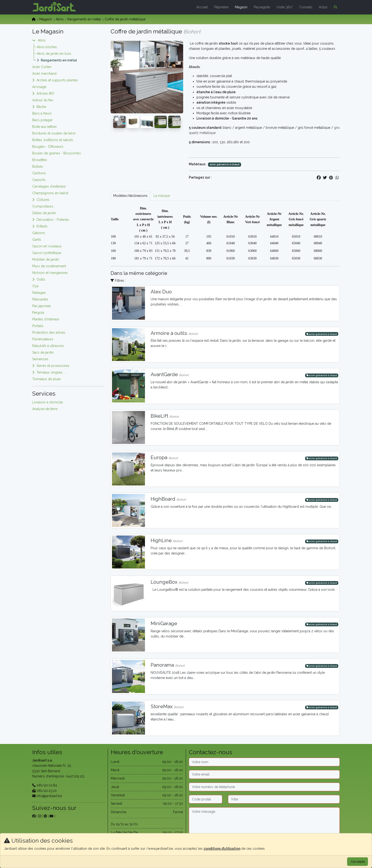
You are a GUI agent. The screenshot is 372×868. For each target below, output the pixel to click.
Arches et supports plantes (57, 80)
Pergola (38, 313)
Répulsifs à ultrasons (48, 346)
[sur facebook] (34, 816)
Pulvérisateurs (43, 339)
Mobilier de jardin (46, 259)
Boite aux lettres (44, 127)
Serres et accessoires (53, 366)
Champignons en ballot (50, 193)
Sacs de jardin (43, 352)
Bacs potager (42, 120)
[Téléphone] (264, 787)
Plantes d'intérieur (46, 319)
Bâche (41, 107)
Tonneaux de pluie (46, 379)
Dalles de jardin (44, 213)
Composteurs (43, 206)
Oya (35, 286)
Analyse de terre (45, 409)
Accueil (202, 7)
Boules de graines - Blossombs (57, 153)
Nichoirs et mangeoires (50, 273)
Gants (37, 240)
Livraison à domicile (48, 402)
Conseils (306, 7)
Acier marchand (44, 74)
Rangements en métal (84, 19)
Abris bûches (47, 47)
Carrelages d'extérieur (49, 186)
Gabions (39, 233)
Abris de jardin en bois (54, 54)
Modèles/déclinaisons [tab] (130, 196)
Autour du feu (43, 100)
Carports (39, 180)
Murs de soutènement (49, 266)
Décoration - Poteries (53, 220)
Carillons (39, 173)
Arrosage (39, 87)
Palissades (40, 299)
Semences (40, 359)
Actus (323, 7)
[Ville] (284, 799)
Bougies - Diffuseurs (48, 147)
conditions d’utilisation (222, 849)
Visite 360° (285, 7)
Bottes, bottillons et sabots (53, 140)
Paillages (39, 293)
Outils (41, 279)
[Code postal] (206, 799)
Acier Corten (42, 67)
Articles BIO (45, 93)
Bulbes (38, 166)
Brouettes (40, 160)
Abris (60, 19)
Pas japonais (42, 306)
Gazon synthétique (47, 253)
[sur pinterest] (45, 816)
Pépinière (221, 7)
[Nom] (264, 762)
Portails (38, 326)
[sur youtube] (51, 816)
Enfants (42, 226)
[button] (335, 7)
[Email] (264, 774)
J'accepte (358, 862)
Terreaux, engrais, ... (51, 372)
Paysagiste (262, 7)
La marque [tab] (162, 196)
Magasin (241, 7)
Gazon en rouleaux (47, 246)
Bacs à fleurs (42, 113)
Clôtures (43, 200)
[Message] (264, 822)
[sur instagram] (40, 816)
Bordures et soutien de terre (54, 133)
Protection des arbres (49, 332)
